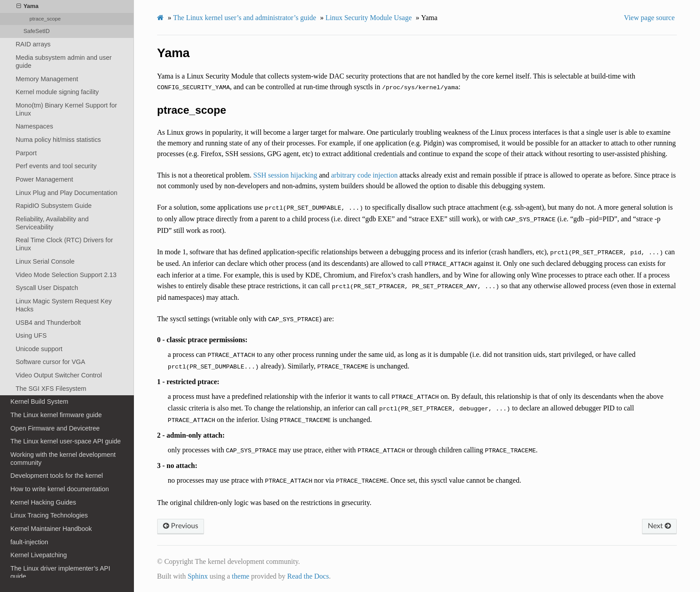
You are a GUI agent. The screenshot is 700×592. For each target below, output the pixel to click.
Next (659, 526)
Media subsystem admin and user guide (64, 62)
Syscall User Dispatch (47, 288)
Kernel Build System (39, 402)
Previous (181, 526)
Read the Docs (308, 576)
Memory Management (47, 79)
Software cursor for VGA (50, 362)
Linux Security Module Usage (369, 18)
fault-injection (29, 542)
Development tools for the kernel (56, 476)
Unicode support (39, 349)
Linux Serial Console (45, 261)
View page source (650, 18)
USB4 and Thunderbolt (48, 323)
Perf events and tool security (56, 166)
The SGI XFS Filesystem (51, 389)
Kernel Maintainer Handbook (51, 529)
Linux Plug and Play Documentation (67, 193)
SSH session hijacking (285, 175)
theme (240, 576)
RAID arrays (33, 44)
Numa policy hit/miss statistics (58, 140)
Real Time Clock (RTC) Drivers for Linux (64, 244)
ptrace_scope (45, 19)
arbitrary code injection (365, 175)
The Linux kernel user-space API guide (65, 441)
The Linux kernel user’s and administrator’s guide (245, 18)
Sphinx (198, 576)
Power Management (44, 179)
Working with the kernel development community (63, 459)
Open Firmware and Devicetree (55, 428)
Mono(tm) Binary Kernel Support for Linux (66, 109)
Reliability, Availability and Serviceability (52, 223)
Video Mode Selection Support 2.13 (66, 275)
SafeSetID (36, 31)
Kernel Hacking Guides (43, 502)
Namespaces (34, 126)
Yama (27, 6)
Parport (26, 153)
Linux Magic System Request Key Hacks (64, 305)
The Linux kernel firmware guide (56, 415)
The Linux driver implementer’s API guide (60, 572)
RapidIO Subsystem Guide (54, 206)
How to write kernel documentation (60, 489)
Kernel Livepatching (38, 555)
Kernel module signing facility (57, 92)
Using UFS (31, 335)
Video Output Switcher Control (59, 375)
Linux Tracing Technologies (49, 515)
